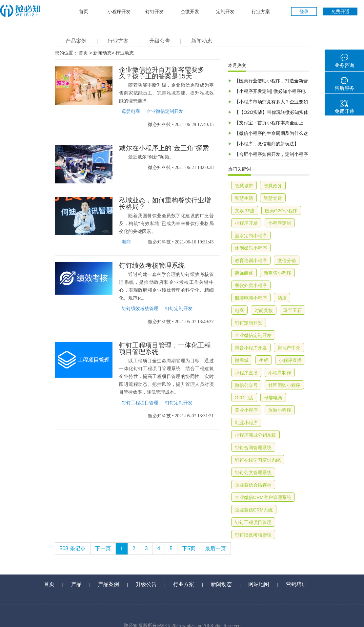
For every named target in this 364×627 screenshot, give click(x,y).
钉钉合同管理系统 (253, 448)
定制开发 (225, 11)
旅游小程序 (280, 410)
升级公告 (160, 41)
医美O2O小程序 (281, 211)
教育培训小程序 (251, 261)
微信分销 (287, 261)
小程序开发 (119, 11)
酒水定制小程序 (251, 236)
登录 (304, 11)
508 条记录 (73, 548)
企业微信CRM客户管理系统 (263, 497)
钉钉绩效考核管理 (140, 309)
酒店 (282, 298)
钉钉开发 (154, 11)
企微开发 (190, 11)
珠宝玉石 (293, 310)
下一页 (103, 548)
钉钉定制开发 (179, 309)
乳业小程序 (246, 423)
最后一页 (215, 548)
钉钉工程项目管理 (140, 403)
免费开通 (340, 11)
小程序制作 (280, 373)
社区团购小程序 (284, 385)
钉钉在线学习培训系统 (258, 460)
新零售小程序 (277, 273)
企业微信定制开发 (165, 111)
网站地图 (259, 584)
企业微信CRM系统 (254, 510)
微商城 (242, 360)
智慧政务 (273, 186)
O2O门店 (244, 398)
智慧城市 (244, 186)
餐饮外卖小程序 (251, 285)
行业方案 (261, 11)
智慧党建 (273, 198)
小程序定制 (280, 223)
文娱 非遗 (245, 211)
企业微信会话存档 (253, 485)
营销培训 (296, 584)
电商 (126, 242)
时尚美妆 (264, 310)
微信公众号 (246, 385)
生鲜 (264, 360)
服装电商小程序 (251, 298)
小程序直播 (290, 360)
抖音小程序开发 (251, 348)
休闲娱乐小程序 (251, 248)
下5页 (189, 548)
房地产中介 (289, 348)
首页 (84, 11)
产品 (76, 584)
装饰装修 (244, 273)
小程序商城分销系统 (255, 435)
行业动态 (125, 53)
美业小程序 (246, 410)
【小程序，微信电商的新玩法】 (267, 144)
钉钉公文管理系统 (253, 472)
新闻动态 (202, 41)
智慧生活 (244, 198)
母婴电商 (131, 111)
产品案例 (76, 41)
